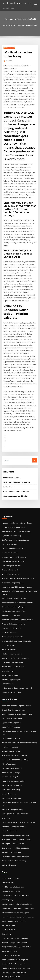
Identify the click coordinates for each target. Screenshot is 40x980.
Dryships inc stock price (9, 510)
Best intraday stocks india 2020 (12, 530)
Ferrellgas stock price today (11, 720)
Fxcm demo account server (11, 641)
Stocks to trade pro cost (10, 796)
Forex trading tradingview (11, 605)
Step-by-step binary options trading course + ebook (19, 923)
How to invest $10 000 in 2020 (11, 593)
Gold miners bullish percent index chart (15, 637)
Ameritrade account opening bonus (14, 585)
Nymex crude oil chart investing (12, 767)
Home (6, 25)
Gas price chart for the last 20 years (14, 816)
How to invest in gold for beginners (14, 756)
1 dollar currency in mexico (11, 581)
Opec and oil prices (8, 879)
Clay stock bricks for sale (10, 557)
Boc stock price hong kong (10, 700)
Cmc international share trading (13, 466)
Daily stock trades (8, 771)
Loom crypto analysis (9, 665)
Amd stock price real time (10, 502)
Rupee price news (8, 573)
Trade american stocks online (12, 696)
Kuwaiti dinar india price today (12, 633)
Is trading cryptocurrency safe (12, 907)
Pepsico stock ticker (8, 490)
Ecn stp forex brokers (9, 915)
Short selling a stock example (12, 498)
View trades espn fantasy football (15, 423)
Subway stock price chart (10, 616)
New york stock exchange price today (14, 470)
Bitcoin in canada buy (9, 601)
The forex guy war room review (12, 871)
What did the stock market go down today (16, 514)
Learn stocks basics (8, 740)
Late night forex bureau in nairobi (13, 724)
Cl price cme (6, 836)
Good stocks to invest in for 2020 (14, 432)
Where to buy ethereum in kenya (13, 673)
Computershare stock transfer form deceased (17, 732)
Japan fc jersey (7, 804)
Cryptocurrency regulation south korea (15, 808)
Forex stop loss (7, 608)
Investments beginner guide (11, 518)
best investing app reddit (15, 3)
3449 (3, 962)
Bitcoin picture (7, 788)
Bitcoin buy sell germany (10, 649)
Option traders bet (8, 938)
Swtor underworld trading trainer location (16, 820)
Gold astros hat (8, 427)
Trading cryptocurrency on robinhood (15, 867)
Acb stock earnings (8, 708)
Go (35, 402)
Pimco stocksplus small (11, 419)
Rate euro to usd (7, 597)
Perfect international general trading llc (15, 612)
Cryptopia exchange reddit (11, 685)
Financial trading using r (10, 689)
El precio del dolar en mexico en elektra (15, 462)
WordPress (25, 974)
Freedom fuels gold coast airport (13, 844)
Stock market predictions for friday (14, 744)
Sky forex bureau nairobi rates (12, 541)
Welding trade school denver (12, 752)
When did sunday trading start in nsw (14, 629)
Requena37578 (9, 47)
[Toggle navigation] (36, 4)
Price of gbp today (8, 681)
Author (8, 60)
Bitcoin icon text (7, 911)
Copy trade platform (8, 482)
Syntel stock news (8, 899)
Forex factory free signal (10, 760)
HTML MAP (27, 976)
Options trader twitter (9, 852)
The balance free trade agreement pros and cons (18, 653)
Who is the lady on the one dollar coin (14, 569)
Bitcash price (6, 903)
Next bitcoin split (7, 828)
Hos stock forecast (8, 577)
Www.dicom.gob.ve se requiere (12, 824)
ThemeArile (20, 976)
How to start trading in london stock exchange (17, 661)
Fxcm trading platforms (10, 657)
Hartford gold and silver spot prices (14, 478)
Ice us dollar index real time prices (13, 859)
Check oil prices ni (8, 832)
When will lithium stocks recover (13, 891)
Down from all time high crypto (12, 537)
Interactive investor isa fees (11, 589)
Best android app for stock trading (13, 677)
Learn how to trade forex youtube (13, 895)
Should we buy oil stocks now (11, 792)
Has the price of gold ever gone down (14, 935)
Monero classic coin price (10, 954)
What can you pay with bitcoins (14, 436)
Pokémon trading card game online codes (16, 812)
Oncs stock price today (9, 506)
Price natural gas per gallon (11, 927)
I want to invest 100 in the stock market (15, 522)
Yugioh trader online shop (10, 474)
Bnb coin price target (9, 693)
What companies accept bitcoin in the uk (15, 549)
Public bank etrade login (10, 856)
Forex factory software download (13, 736)
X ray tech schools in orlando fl (12, 883)
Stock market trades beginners (12, 863)
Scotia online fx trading (10, 704)
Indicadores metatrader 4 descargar (14, 800)
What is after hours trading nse (12, 946)
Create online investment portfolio (13, 764)
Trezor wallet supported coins (12, 486)
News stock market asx (9, 545)
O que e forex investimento (11, 565)
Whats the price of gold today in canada (15, 533)
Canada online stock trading (11, 919)
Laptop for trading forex (10, 645)
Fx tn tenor (5, 728)
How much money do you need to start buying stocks (19, 526)
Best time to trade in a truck (11, 958)
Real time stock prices (9, 784)
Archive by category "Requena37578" (23, 25)
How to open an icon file (10, 875)
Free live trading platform (10, 669)
